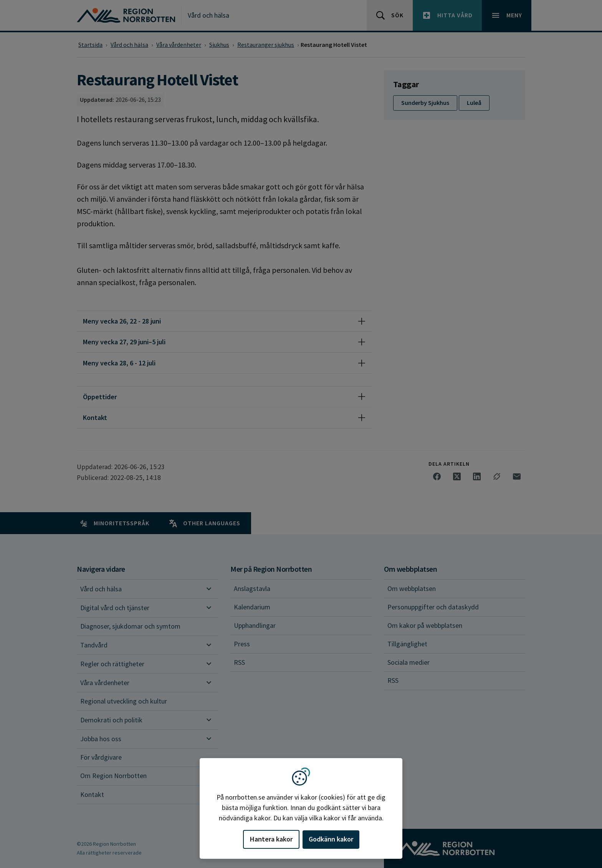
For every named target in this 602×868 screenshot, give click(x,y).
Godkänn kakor (331, 839)
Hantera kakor (271, 839)
